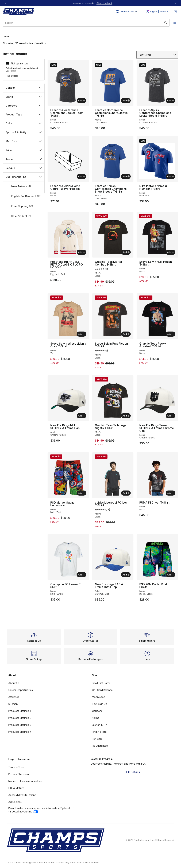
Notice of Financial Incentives (25, 781)
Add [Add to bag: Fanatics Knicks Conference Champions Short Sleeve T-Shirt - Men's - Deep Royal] (126, 176)
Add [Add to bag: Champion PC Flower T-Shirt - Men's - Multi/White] (82, 575)
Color (24, 123)
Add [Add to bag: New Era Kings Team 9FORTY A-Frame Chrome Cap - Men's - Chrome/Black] (171, 416)
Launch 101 (99, 725)
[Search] (86, 23)
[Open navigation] (174, 23)
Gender (24, 88)
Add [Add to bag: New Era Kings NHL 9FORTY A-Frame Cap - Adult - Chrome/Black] (82, 416)
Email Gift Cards (101, 683)
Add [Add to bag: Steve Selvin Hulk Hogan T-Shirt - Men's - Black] (171, 252)
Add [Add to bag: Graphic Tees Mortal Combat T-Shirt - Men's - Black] (126, 252)
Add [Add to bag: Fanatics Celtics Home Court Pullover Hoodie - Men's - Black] (82, 176)
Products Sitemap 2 (20, 718)
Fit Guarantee (100, 746)
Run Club (97, 739)
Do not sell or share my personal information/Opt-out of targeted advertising (41, 810)
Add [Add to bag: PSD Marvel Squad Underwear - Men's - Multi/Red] (82, 493)
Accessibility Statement (22, 795)
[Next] (175, 3)
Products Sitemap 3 (20, 725)
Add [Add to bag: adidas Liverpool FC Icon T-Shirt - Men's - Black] (126, 493)
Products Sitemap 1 (20, 711)
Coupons (97, 711)
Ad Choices (15, 802)
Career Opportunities (21, 690)
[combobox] (86, 23)
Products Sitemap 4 (20, 732)
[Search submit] (164, 23)
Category (24, 106)
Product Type (24, 114)
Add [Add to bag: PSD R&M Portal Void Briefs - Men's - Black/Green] (171, 575)
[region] (91, 3)
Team (24, 159)
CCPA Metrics (16, 788)
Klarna (96, 718)
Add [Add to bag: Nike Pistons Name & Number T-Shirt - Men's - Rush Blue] (171, 176)
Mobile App (99, 697)
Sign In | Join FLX (157, 11)
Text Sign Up (100, 704)
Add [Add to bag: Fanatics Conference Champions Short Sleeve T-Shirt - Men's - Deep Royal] (126, 100)
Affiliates (14, 697)
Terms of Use (16, 767)
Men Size (24, 141)
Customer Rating (24, 177)
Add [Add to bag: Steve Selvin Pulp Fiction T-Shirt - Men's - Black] (126, 334)
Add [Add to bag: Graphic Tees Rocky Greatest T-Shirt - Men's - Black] (171, 334)
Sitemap (13, 704)
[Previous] (6, 3)
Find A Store (99, 732)
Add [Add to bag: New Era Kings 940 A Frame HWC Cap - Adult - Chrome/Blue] (126, 575)
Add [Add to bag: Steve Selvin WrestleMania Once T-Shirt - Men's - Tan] (82, 334)
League (24, 168)
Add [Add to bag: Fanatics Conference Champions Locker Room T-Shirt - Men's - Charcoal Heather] (82, 100)
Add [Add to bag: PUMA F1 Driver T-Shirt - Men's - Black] (171, 493)
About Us (14, 683)
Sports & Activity (24, 132)
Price (24, 150)
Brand (24, 97)
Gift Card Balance (102, 690)
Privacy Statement (19, 774)
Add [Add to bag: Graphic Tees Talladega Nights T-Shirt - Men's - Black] (126, 416)
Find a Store (12, 76)
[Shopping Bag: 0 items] (175, 11)
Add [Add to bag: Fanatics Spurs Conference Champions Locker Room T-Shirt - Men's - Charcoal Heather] (171, 100)
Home (6, 36)
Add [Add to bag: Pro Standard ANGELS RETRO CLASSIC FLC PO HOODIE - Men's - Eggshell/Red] (82, 252)
